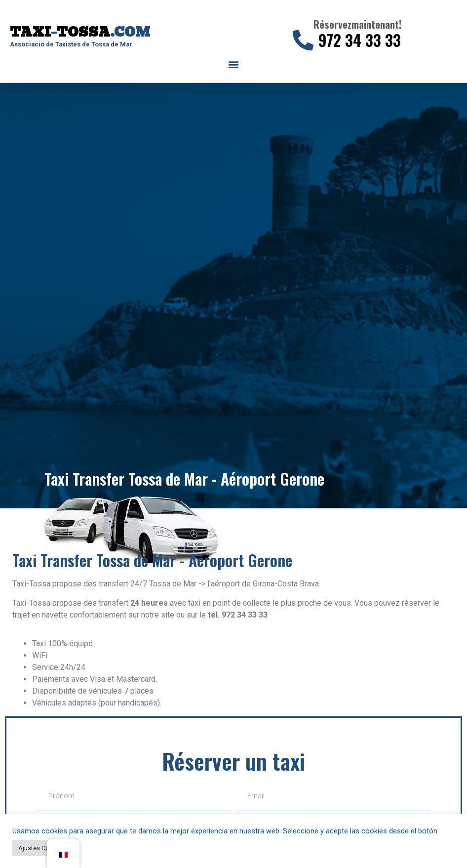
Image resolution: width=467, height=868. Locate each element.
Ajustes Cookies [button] (42, 848)
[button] (234, 64)
